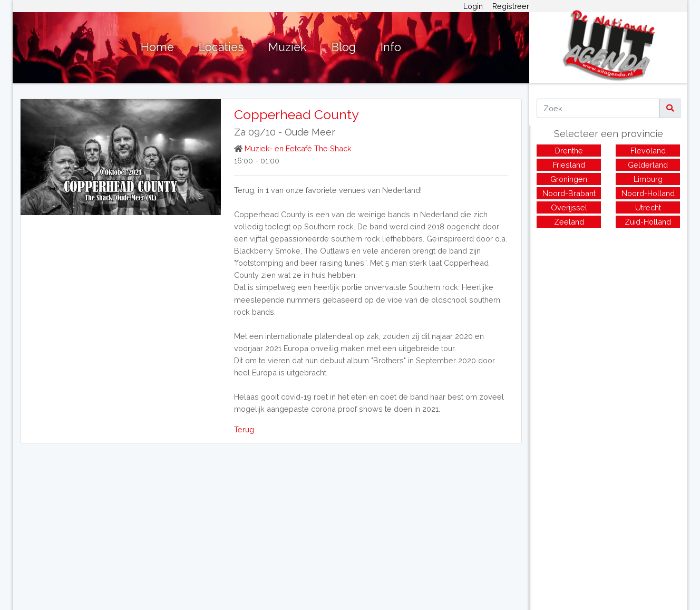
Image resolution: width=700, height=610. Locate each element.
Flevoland (648, 151)
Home (157, 47)
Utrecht (648, 207)
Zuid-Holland (648, 222)
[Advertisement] (608, 306)
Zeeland (569, 222)
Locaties (221, 47)
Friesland (569, 165)
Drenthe (569, 151)
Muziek (288, 47)
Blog (344, 47)
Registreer (511, 6)
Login (473, 6)
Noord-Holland (648, 193)
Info (391, 47)
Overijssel (569, 207)
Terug (244, 429)
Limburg (648, 179)
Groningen (569, 179)
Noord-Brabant (569, 193)
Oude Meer (310, 132)
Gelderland (648, 165)
